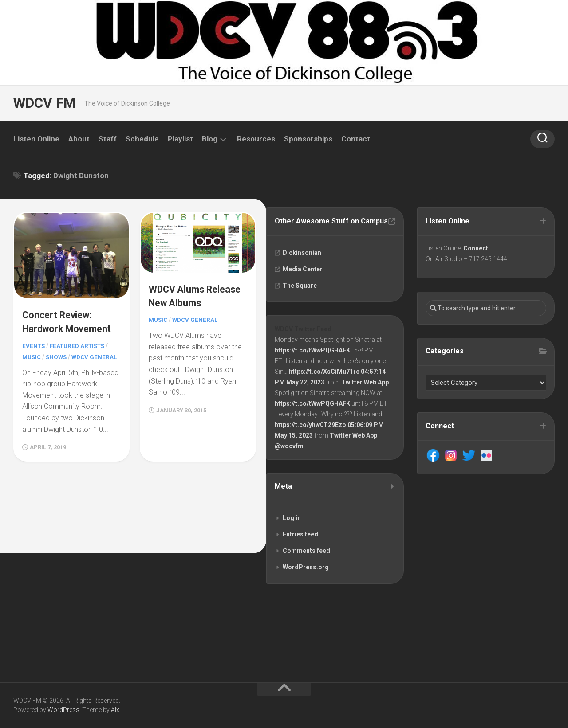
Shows (59, 368)
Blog (210, 139)
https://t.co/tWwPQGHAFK (313, 364)
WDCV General (197, 332)
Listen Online (36, 139)
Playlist (180, 139)
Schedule (142, 139)
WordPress (63, 710)
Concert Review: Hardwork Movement (60, 326)
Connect (477, 249)
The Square (301, 297)
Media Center (304, 281)
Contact (356, 139)
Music (32, 368)
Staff (108, 139)
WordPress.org (307, 583)
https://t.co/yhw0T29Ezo (311, 438)
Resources (256, 139)
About (79, 139)
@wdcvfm (290, 460)
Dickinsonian (303, 264)
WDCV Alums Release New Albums (179, 301)
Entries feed (301, 550)
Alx (115, 710)
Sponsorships (308, 139)
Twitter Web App (366, 396)
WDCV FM (43, 103)
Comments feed (307, 567)
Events (34, 357)
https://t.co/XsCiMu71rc (325, 385)
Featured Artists (81, 357)
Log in (293, 534)
